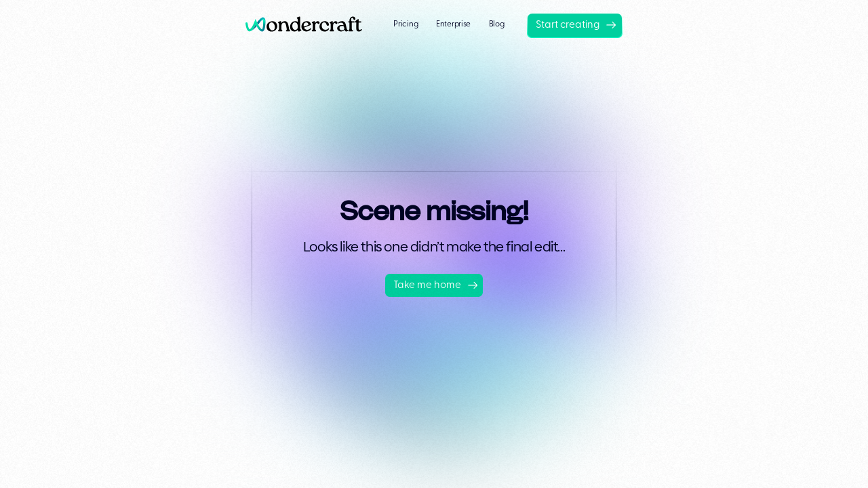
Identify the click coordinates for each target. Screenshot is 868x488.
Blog (497, 24)
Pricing (406, 24)
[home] (308, 25)
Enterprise (453, 24)
